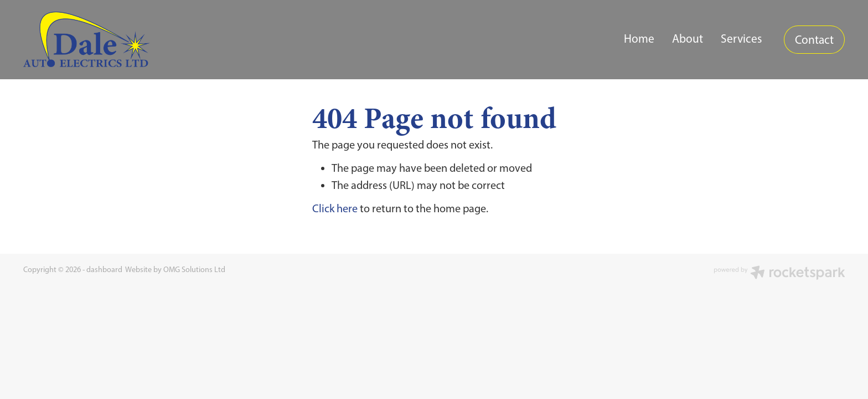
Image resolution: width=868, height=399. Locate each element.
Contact (814, 40)
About (688, 39)
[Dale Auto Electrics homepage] (105, 39)
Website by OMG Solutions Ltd (175, 269)
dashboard (104, 269)
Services (741, 39)
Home (639, 39)
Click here (335, 208)
